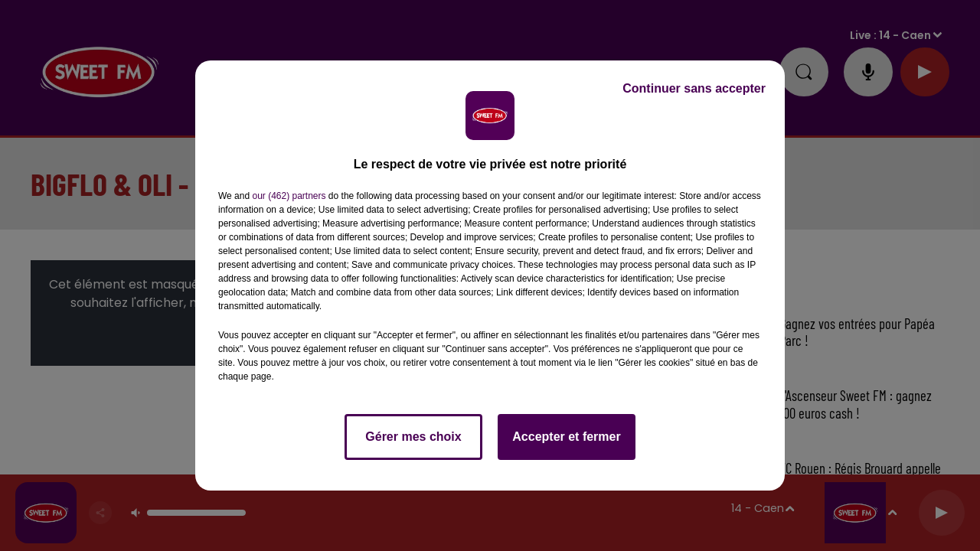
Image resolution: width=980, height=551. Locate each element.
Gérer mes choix (413, 437)
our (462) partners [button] (289, 196)
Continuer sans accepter (694, 88)
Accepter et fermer (566, 437)
